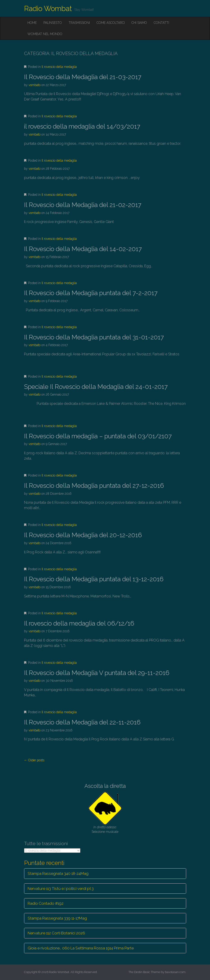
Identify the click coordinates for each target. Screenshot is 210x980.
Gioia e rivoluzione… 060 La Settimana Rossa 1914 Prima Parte (81, 948)
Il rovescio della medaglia (59, 67)
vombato (35, 85)
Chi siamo (139, 23)
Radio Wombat (48, 8)
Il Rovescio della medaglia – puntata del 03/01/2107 (98, 436)
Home (32, 23)
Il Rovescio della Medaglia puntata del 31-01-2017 (94, 337)
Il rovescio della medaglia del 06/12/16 (79, 623)
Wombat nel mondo (45, 34)
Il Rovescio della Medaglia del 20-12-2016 (83, 535)
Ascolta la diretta (105, 786)
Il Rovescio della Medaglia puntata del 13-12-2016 (94, 579)
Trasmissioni (79, 23)
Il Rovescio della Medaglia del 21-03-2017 (83, 77)
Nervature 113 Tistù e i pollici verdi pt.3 (61, 889)
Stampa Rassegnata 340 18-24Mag (58, 873)
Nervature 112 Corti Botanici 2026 (56, 933)
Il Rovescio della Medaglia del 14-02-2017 (83, 249)
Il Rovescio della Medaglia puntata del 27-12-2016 (94, 486)
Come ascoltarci (111, 23)
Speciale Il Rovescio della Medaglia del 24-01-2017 (96, 387)
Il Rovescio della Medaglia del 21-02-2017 (83, 205)
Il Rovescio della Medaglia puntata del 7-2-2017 (91, 293)
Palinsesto (53, 23)
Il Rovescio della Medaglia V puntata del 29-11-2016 (97, 673)
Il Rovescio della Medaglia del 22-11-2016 (82, 722)
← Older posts (34, 760)
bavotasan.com (175, 972)
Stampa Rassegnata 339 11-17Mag (57, 918)
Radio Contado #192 (46, 903)
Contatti (161, 23)
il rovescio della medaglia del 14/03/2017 (82, 126)
